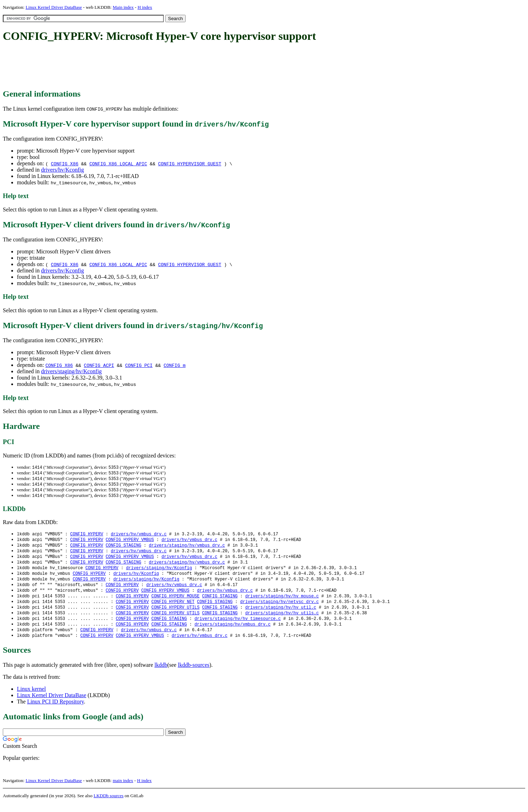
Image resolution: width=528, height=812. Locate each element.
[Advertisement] (131, 66)
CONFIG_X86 (64, 164)
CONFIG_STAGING (123, 548)
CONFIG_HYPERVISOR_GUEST (190, 164)
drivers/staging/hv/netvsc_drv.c (279, 608)
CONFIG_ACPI (99, 365)
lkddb (161, 674)
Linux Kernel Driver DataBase (54, 7)
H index (145, 7)
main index (123, 789)
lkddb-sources (194, 674)
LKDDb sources (109, 804)
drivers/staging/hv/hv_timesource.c (238, 626)
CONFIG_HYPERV (87, 536)
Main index (123, 7)
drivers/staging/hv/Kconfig (71, 371)
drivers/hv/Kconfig (62, 170)
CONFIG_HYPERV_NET (173, 608)
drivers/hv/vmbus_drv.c (138, 536)
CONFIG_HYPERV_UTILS (176, 614)
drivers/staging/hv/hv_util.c (281, 614)
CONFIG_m (174, 365)
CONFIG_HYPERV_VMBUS (130, 542)
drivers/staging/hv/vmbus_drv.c (187, 548)
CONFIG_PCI (139, 365)
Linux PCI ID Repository (55, 710)
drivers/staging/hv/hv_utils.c (282, 620)
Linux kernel (31, 698)
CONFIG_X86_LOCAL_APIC (118, 164)
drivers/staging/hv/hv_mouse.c (282, 602)
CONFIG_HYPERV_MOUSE (176, 602)
